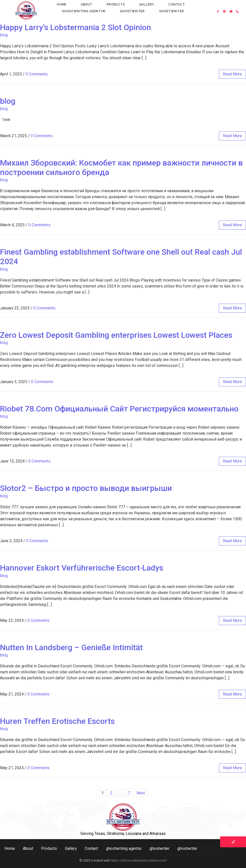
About (87, 4)
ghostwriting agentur (84, 11)
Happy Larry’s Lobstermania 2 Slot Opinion (75, 27)
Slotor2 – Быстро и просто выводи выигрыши (86, 488)
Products (116, 4)
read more (232, 74)
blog (4, 35)
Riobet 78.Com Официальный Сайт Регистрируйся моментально (119, 409)
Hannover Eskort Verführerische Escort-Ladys (82, 568)
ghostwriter (132, 11)
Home (62, 4)
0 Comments (37, 74)
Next (141, 793)
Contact (177, 4)
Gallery (147, 4)
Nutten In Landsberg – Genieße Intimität (71, 647)
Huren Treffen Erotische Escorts (57, 721)
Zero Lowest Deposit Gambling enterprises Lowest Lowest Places (116, 335)
